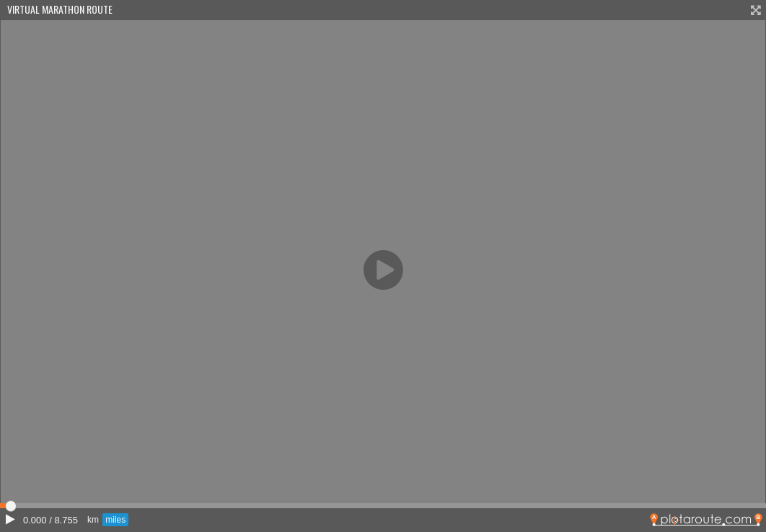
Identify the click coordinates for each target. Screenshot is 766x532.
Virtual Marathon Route (60, 9)
